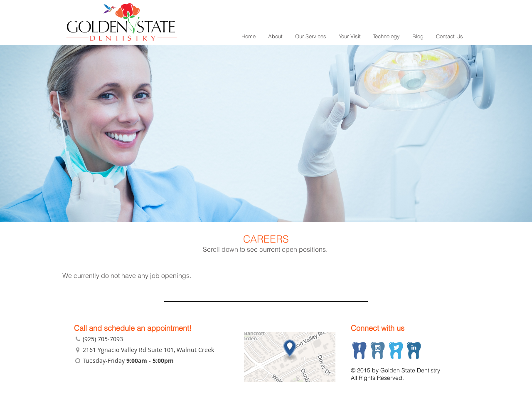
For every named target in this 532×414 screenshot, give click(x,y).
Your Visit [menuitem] (350, 36)
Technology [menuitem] (386, 36)
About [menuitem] (275, 36)
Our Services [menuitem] (311, 36)
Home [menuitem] (249, 36)
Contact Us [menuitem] (449, 36)
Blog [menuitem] (418, 36)
